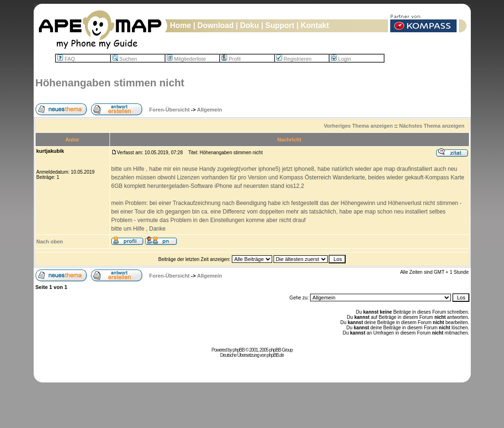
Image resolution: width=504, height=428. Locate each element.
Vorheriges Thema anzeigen (358, 126)
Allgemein (210, 110)
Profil (231, 59)
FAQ (66, 59)
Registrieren (294, 59)
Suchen (125, 59)
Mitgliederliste (186, 59)
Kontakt (315, 25)
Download (215, 25)
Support (280, 25)
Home (181, 25)
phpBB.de (275, 355)
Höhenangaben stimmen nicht (110, 83)
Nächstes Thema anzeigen (432, 126)
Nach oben (50, 242)
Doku (249, 25)
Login (341, 59)
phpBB (239, 350)
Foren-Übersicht (170, 110)
